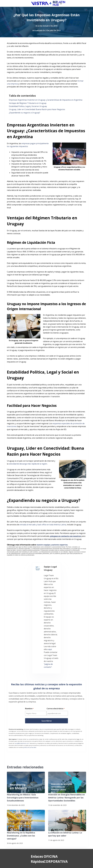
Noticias (14, 801)
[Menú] (87, 3)
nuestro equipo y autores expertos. (52, 545)
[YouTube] (24, 843)
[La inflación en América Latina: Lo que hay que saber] (67, 749)
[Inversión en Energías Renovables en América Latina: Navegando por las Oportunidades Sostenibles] (67, 712)
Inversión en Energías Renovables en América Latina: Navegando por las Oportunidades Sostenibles (64, 726)
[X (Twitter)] (24, 831)
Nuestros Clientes (19, 805)
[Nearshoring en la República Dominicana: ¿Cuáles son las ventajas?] (26, 749)
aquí (40, 589)
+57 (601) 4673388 (67, 804)
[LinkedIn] (36, 831)
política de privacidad (30, 677)
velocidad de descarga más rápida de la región (28, 464)
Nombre (29, 639)
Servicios (15, 792)
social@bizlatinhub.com (22, 673)
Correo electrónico (56, 639)
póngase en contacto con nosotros (66, 536)
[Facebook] (13, 831)
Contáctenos (16, 819)
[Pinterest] (36, 843)
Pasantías (15, 814)
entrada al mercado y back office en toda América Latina (43, 525)
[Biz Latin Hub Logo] (22, 3)
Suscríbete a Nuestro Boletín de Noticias (20, 861)
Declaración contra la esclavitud (17, 864)
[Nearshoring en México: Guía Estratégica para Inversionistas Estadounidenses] (26, 712)
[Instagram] (13, 843)
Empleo (14, 810)
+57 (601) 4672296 (67, 807)
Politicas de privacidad (13, 857)
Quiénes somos (18, 796)
